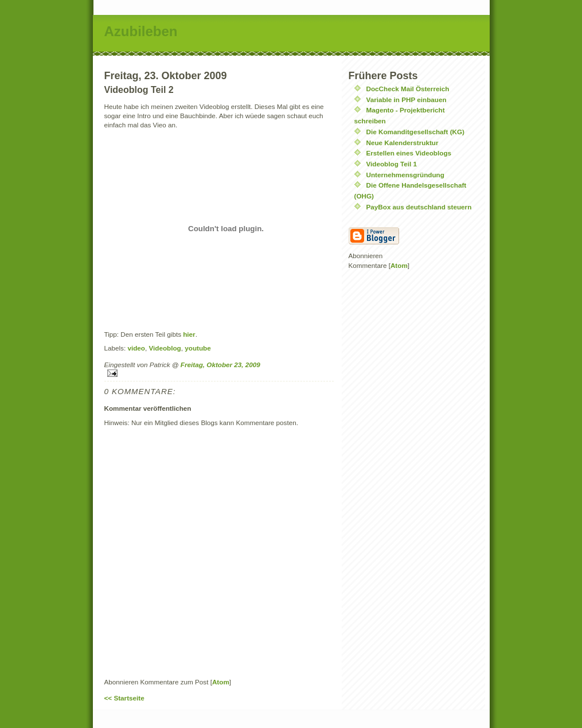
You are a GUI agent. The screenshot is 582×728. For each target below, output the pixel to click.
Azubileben (141, 31)
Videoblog (165, 348)
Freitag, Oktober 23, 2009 (220, 365)
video (136, 348)
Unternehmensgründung (405, 175)
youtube (198, 348)
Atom (221, 682)
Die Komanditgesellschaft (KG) (415, 132)
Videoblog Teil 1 (392, 164)
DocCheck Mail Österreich (408, 89)
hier (189, 334)
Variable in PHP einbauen (407, 100)
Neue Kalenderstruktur (403, 143)
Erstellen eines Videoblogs (409, 153)
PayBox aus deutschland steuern (419, 207)
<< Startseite (124, 698)
